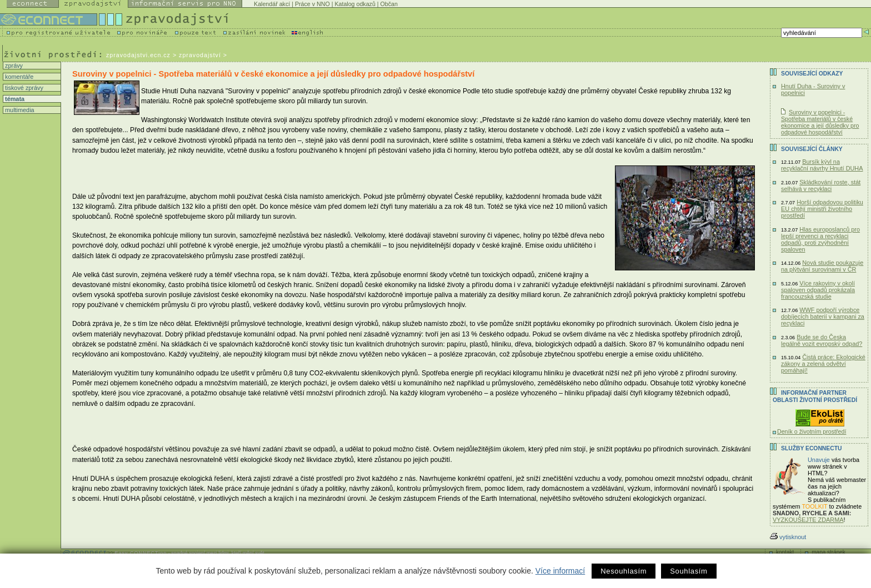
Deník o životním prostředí (812, 431)
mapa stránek (829, 552)
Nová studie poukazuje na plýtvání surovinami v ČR (822, 266)
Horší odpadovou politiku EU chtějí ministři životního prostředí (822, 209)
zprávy (13, 66)
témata (14, 99)
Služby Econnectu (811, 448)
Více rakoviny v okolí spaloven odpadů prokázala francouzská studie (818, 290)
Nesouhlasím (624, 571)
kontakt (785, 552)
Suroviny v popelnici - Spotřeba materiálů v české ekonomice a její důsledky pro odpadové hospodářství (820, 122)
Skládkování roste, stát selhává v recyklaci (821, 185)
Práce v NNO (312, 4)
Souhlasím (689, 571)
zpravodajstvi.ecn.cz (138, 55)
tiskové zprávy (23, 88)
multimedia (19, 110)
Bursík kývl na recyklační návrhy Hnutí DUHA (822, 165)
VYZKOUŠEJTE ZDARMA (808, 520)
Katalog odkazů (355, 4)
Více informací (560, 571)
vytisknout (788, 537)
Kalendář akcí (272, 4)
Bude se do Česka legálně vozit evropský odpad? (822, 340)
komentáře (18, 77)
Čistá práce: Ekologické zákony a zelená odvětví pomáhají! (823, 364)
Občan (389, 4)
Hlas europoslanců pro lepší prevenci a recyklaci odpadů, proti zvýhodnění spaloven (820, 239)
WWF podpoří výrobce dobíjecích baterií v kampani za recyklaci (823, 316)
